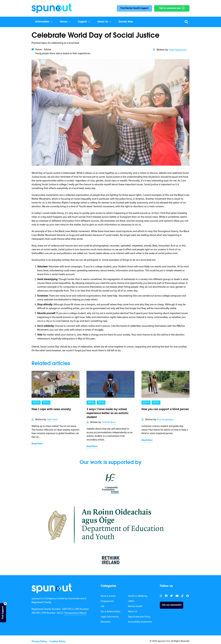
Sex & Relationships (110, 612)
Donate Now (126, 22)
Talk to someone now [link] (170, 8)
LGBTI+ (132, 601)
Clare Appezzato (178, 50)
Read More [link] (37, 444)
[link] (52, 588)
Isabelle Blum (109, 422)
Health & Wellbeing (138, 596)
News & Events (108, 596)
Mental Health (135, 606)
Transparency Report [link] (75, 613)
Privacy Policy (39, 642)
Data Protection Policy (139, 617)
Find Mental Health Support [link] (134, 8)
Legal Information (110, 617)
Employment (107, 601)
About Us (103, 22)
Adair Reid (52, 420)
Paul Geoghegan (165, 420)
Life (102, 606)
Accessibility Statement (140, 622)
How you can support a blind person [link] (165, 409)
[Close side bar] (5, 604)
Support (82, 22)
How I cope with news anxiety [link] (51, 409)
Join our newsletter (172, 605)
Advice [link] (36, 402)
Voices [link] (46, 402)
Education (106, 622)
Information (42, 22)
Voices (64, 22)
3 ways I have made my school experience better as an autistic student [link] (108, 413)
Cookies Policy (57, 642)
